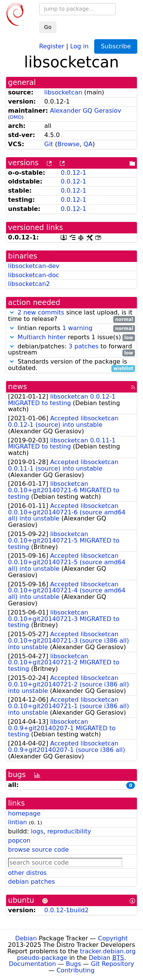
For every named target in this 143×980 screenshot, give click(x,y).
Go (48, 27)
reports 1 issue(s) (71, 338)
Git (49, 144)
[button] (12, 312)
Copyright (113, 938)
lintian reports (71, 328)
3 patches (84, 346)
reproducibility (69, 831)
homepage (24, 813)
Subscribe (116, 46)
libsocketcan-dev (34, 266)
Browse (68, 144)
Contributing (76, 970)
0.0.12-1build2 (66, 910)
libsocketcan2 (29, 284)
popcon (19, 840)
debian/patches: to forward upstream (71, 350)
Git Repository (113, 964)
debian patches (31, 882)
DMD (16, 117)
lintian (18, 822)
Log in (79, 46)
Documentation (32, 964)
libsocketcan (63, 92)
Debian (26, 938)
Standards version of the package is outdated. (71, 365)
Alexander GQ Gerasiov (86, 111)
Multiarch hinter (42, 337)
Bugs (74, 964)
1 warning (77, 328)
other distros (27, 873)
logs (37, 831)
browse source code (38, 850)
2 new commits (41, 312)
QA (88, 144)
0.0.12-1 (73, 173)
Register (52, 46)
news (18, 387)
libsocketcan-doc (34, 275)
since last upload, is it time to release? (71, 316)
